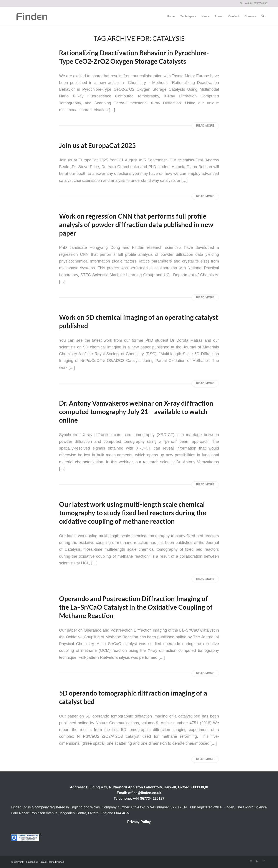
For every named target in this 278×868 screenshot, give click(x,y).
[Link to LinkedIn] (257, 861)
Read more (205, 126)
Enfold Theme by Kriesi (52, 862)
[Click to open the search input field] (263, 16)
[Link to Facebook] (264, 861)
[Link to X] (251, 861)
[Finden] (32, 16)
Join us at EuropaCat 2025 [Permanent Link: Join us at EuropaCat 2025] (97, 145)
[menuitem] (171, 16)
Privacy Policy (139, 822)
